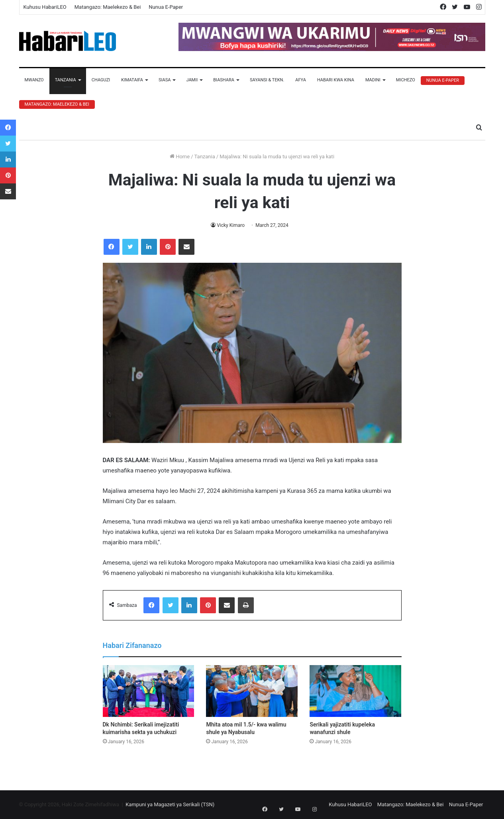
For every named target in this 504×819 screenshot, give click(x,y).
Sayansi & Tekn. (267, 80)
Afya (301, 80)
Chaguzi (101, 80)
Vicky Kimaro (231, 225)
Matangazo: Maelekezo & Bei (108, 7)
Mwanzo (34, 80)
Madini (373, 80)
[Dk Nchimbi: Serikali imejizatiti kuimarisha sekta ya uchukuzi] (149, 691)
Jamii (192, 80)
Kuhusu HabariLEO (45, 7)
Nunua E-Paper (166, 7)
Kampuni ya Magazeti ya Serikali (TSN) (170, 804)
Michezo (406, 80)
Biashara (224, 80)
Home (180, 157)
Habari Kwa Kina (336, 80)
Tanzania (66, 80)
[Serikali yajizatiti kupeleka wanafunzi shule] (355, 691)
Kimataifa (132, 80)
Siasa (165, 80)
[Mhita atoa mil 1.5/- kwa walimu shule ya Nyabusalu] (252, 691)
